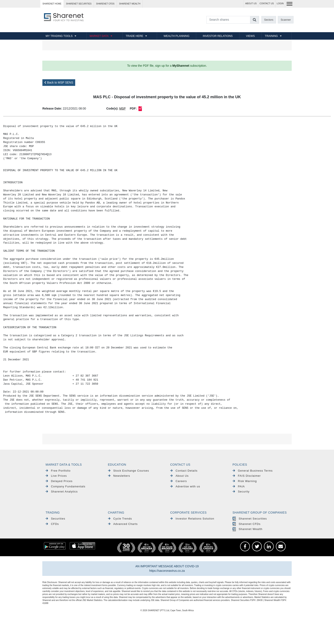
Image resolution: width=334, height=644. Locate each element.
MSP (122, 108)
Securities (55, 519)
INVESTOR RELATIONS (218, 36)
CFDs (52, 524)
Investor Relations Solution (192, 519)
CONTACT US (267, 4)
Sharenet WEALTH (130, 4)
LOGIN (280, 4)
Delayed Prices (59, 481)
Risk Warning (245, 481)
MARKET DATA (99, 36)
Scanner (286, 20)
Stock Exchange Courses (129, 471)
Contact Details (184, 471)
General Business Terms (253, 471)
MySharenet (181, 66)
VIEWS (250, 36)
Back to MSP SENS (59, 82)
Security (241, 492)
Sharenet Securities (250, 519)
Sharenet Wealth (248, 529)
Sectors (269, 20)
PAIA (239, 486)
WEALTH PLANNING (176, 36)
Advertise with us (185, 486)
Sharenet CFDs (105, 4)
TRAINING (271, 36)
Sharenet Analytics (62, 492)
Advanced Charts (123, 524)
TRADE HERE (134, 36)
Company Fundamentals (66, 486)
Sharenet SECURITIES (79, 4)
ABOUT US (251, 4)
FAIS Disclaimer (247, 476)
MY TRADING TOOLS (59, 36)
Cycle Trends (120, 519)
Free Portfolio (58, 471)
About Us (179, 476)
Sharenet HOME (52, 4)
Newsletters (119, 476)
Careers (179, 481)
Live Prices (56, 476)
